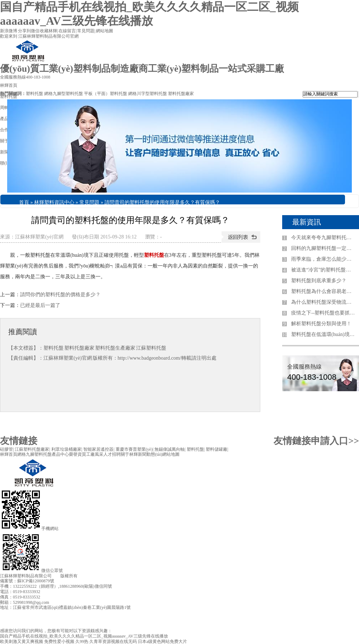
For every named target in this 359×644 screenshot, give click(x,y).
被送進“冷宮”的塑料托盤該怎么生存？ (323, 270)
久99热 (82, 641)
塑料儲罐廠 (216, 449)
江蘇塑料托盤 (151, 348)
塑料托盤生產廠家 (115, 348)
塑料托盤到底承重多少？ (319, 281)
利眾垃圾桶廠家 (66, 449)
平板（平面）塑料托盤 (106, 94)
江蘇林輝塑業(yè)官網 (39, 237)
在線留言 (67, 31)
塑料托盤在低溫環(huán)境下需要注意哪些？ (323, 334)
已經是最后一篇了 (40, 305)
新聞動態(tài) (150, 454)
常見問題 (86, 31)
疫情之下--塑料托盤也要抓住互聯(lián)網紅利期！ (323, 313)
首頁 (24, 202)
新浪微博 (9, 31)
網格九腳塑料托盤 (34, 454)
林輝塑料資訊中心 (54, 202)
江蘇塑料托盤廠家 (32, 449)
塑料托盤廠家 (181, 94)
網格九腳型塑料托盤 (64, 94)
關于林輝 (129, 454)
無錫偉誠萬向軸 (169, 449)
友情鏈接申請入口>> (316, 441)
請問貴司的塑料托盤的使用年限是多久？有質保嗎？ (162, 202)
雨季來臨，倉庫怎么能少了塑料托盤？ (323, 259)
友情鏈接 (19, 441)
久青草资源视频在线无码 (113, 641)
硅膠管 (6, 449)
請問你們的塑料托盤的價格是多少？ (60, 295)
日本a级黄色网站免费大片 (162, 641)
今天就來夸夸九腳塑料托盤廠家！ (323, 238)
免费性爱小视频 (59, 641)
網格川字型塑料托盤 (148, 94)
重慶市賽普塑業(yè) (134, 449)
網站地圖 (104, 31)
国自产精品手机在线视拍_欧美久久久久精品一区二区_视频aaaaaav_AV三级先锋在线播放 (84, 636)
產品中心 (60, 454)
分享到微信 (29, 31)
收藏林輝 (48, 31)
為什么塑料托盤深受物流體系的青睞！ (323, 302)
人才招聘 (112, 454)
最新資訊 (307, 222)
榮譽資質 (78, 454)
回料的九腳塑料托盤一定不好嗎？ (323, 248)
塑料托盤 (34, 94)
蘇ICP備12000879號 (36, 581)
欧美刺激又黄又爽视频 (22, 641)
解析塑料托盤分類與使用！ (321, 324)
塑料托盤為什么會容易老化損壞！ (323, 291)
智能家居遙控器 (98, 449)
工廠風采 (95, 454)
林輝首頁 (9, 454)
